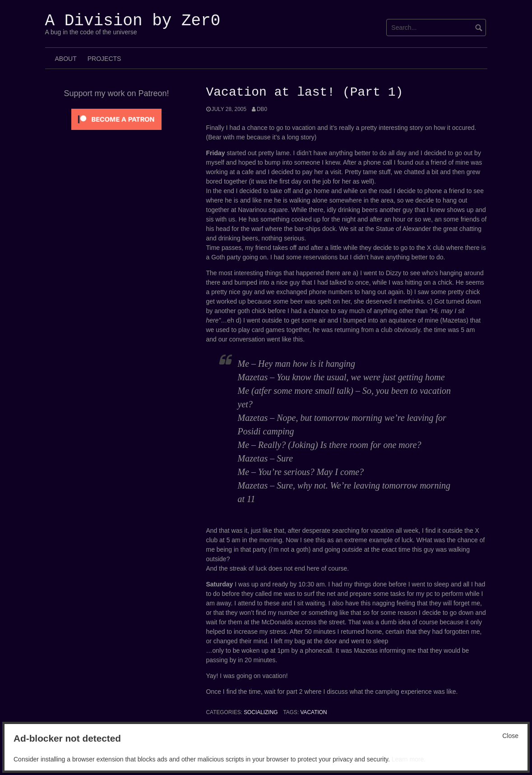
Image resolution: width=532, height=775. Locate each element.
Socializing (261, 712)
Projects (104, 59)
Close (510, 736)
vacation (314, 712)
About (66, 59)
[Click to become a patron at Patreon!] (116, 119)
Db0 (262, 109)
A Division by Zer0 (133, 21)
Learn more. (409, 759)
